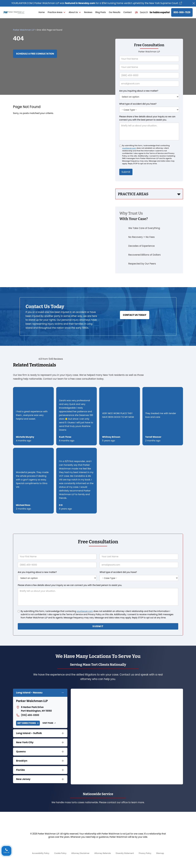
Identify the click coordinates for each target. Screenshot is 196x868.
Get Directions (27, 723)
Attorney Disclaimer (80, 853)
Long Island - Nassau (29, 693)
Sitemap (160, 853)
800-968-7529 (182, 12)
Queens (21, 752)
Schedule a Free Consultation (35, 54)
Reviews (88, 12)
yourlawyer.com (129, 148)
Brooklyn (22, 761)
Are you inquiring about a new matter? (139, 91)
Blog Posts (101, 12)
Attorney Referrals (103, 853)
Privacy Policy (145, 853)
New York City (25, 742)
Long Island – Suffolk (29, 733)
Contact (128, 12)
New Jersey (23, 779)
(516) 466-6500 (28, 715)
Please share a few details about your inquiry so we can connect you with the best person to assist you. (147, 118)
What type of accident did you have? (138, 104)
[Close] (194, 3)
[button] (141, 12)
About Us (75, 12)
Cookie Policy (60, 853)
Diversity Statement (125, 853)
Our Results (115, 12)
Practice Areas (57, 12)
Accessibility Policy (41, 853)
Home (42, 12)
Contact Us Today (135, 315)
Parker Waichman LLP (24, 30)
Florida (20, 770)
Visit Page (48, 723)
